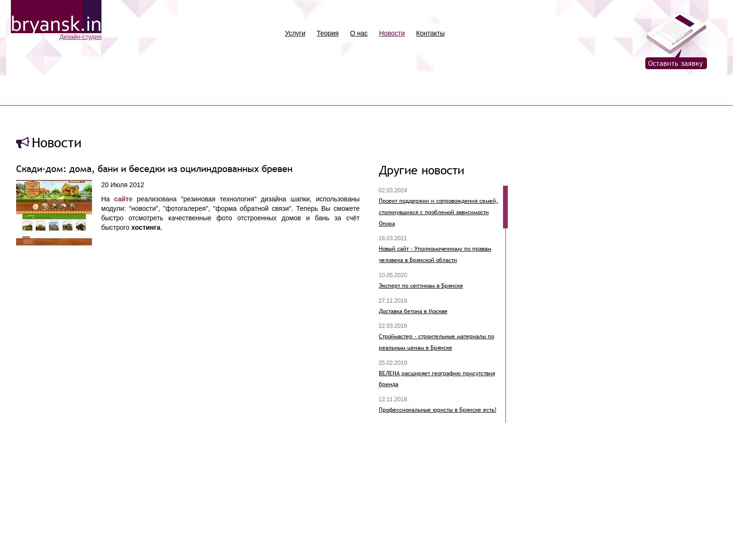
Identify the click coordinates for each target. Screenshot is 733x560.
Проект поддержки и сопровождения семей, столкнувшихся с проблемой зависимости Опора (438, 212)
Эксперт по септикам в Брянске (421, 286)
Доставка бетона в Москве (413, 311)
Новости (392, 33)
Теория (328, 33)
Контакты (431, 33)
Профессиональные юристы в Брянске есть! (438, 410)
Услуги (295, 33)
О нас (359, 33)
